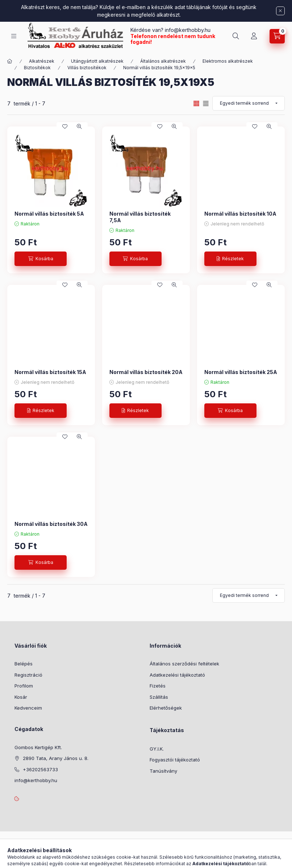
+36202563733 (40, 769)
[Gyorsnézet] (79, 126)
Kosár (21, 697)
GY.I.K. (157, 749)
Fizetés (158, 686)
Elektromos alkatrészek (228, 61)
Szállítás (159, 697)
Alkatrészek (42, 61)
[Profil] (254, 36)
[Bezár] (280, 11)
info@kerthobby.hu (187, 30)
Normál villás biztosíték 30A (51, 524)
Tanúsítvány (163, 771)
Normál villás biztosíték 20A (146, 372)
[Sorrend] (249, 103)
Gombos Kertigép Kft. (38, 747)
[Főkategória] (10, 61)
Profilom (24, 686)
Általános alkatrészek (163, 61)
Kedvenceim (28, 708)
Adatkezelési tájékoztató (177, 675)
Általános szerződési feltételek (184, 664)
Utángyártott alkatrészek (97, 61)
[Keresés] (236, 36)
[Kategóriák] (14, 36)
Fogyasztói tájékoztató (175, 760)
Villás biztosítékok (87, 68)
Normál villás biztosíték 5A (49, 214)
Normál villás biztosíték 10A (240, 214)
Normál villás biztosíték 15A (50, 372)
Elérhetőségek (166, 708)
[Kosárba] (41, 259)
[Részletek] (230, 259)
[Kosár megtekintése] (277, 36)
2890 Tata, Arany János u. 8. (56, 758)
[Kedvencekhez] (65, 126)
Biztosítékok (37, 68)
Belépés (24, 664)
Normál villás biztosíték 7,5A (140, 217)
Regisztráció (28, 675)
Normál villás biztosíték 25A (241, 372)
